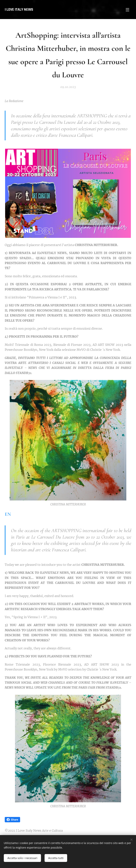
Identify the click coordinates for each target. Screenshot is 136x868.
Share (12, 820)
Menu (127, 10)
